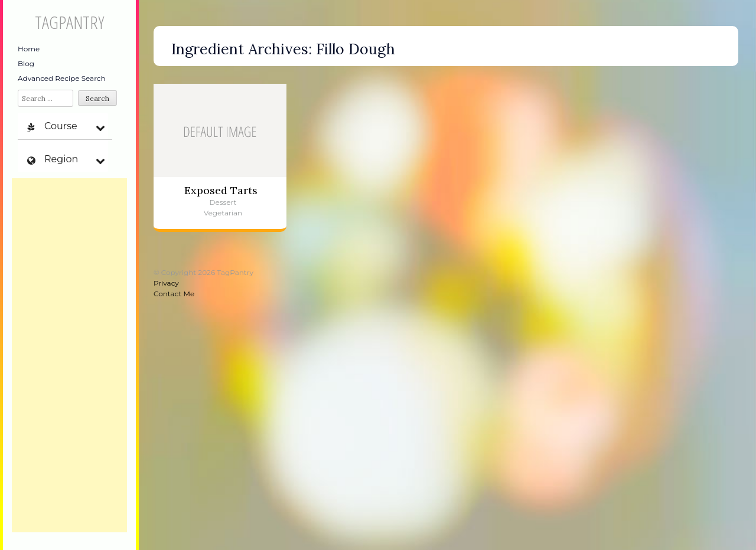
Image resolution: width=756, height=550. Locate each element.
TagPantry (69, 22)
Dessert (223, 202)
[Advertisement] (69, 355)
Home (29, 49)
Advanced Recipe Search (62, 78)
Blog (26, 63)
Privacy (166, 283)
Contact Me (174, 294)
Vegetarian (223, 213)
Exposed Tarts (221, 190)
